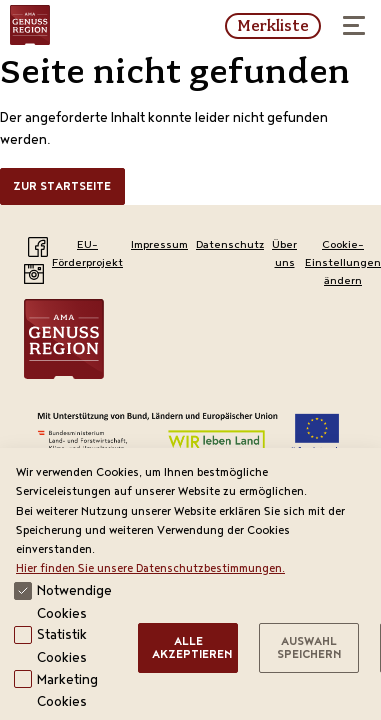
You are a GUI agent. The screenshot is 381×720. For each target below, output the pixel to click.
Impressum (159, 246)
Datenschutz (230, 246)
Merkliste (273, 26)
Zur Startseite (62, 187)
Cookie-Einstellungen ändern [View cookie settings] (343, 264)
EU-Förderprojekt (87, 255)
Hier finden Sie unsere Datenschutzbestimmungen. (150, 569)
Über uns (284, 255)
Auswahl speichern (309, 649)
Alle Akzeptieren (192, 649)
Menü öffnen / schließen (348, 19)
